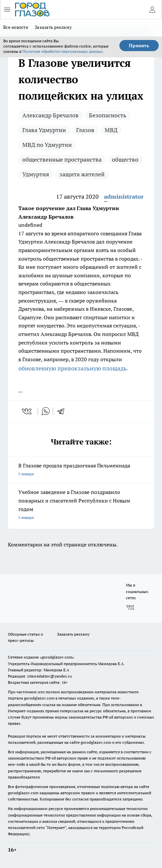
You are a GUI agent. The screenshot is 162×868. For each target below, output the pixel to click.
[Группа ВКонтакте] (130, 607)
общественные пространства (62, 159)
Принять (139, 46)
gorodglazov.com (39, 698)
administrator (124, 197)
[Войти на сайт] (152, 10)
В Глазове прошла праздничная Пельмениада (81, 470)
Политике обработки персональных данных (62, 51)
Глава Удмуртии (44, 130)
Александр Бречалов (51, 115)
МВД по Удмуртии (47, 145)
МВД (111, 130)
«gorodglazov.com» (57, 657)
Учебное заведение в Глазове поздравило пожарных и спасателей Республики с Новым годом (81, 505)
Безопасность (108, 115)
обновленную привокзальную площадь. (73, 368)
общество (125, 159)
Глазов (85, 130)
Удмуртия (36, 174)
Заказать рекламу (53, 27)
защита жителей (82, 174)
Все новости (16, 27)
